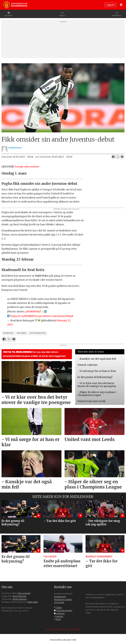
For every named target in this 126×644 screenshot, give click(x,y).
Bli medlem (9, 16)
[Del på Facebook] (113, 157)
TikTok (58, 619)
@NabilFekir (33, 312)
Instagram (60, 613)
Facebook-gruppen (64, 611)
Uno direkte (59, 602)
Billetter (62, 16)
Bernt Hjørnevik (20, 596)
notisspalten (38, 333)
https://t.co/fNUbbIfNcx (24, 316)
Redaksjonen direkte (63, 600)
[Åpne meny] (121, 5)
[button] (122, 497)
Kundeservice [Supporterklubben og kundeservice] (60, 597)
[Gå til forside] (15, 5)
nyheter (8, 333)
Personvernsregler (54, 629)
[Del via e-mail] (122, 157)
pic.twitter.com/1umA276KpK (56, 316)
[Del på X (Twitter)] (118, 157)
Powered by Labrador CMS (63, 640)
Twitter (59, 608)
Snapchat (59, 616)
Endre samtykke (73, 629)
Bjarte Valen (33, 602)
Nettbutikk (116, 16)
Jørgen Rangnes (20, 599)
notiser (21, 333)
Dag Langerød (24, 593)
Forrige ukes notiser (27, 167)
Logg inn (110, 5)
